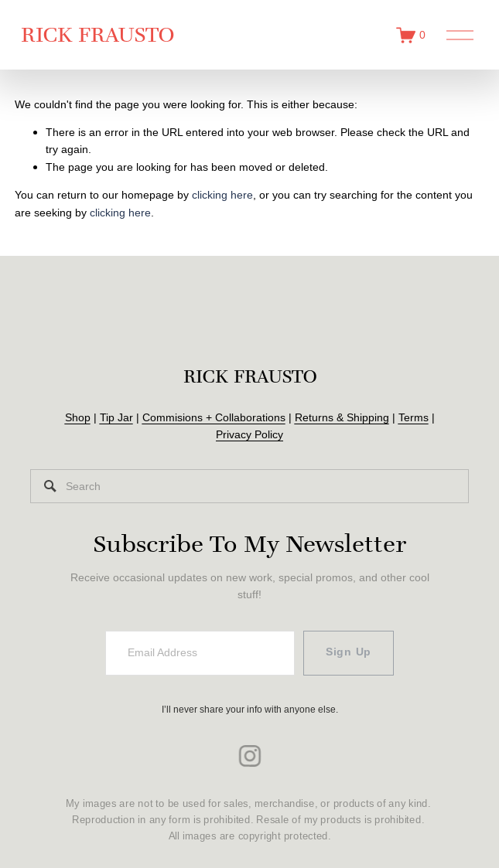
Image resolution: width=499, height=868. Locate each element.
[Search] (250, 496)
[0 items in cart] (402, 44)
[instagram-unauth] (250, 765)
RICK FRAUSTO (107, 44)
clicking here (222, 213)
